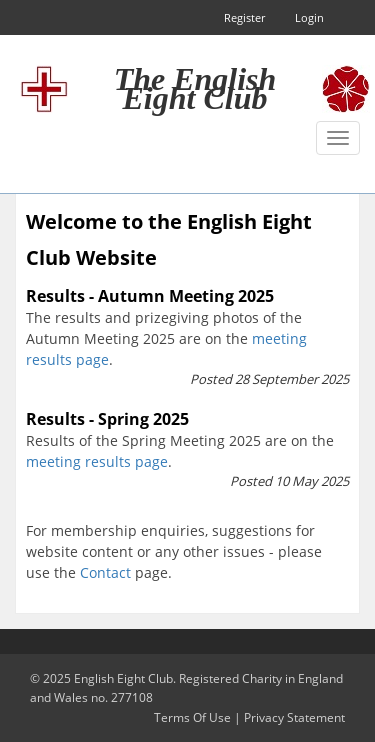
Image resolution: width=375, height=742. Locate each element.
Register (244, 17)
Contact (105, 572)
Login (309, 17)
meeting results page (97, 461)
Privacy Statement (294, 717)
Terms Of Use (192, 717)
